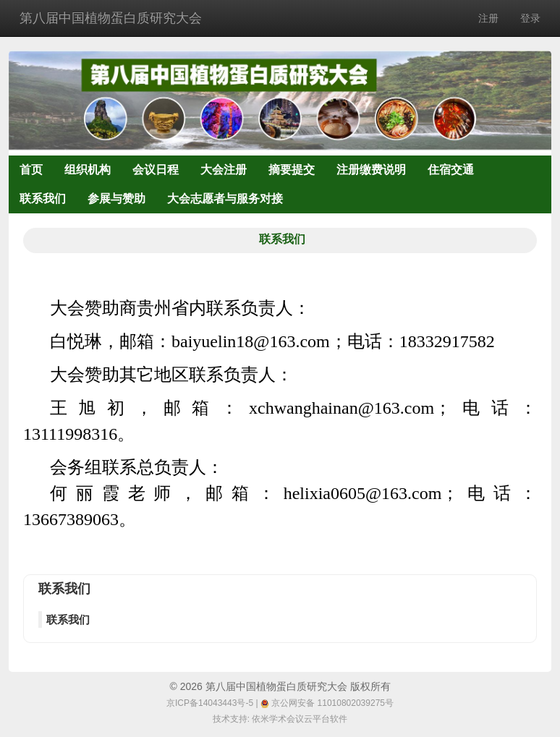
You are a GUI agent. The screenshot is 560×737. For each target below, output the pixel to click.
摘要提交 (292, 170)
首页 (31, 170)
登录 (530, 18)
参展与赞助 (116, 199)
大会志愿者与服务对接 (225, 199)
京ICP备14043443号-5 (210, 703)
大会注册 (224, 170)
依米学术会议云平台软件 (300, 719)
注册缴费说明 (371, 170)
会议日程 (156, 170)
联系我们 (43, 199)
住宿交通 (451, 170)
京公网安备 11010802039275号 (327, 703)
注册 (488, 18)
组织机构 (88, 170)
